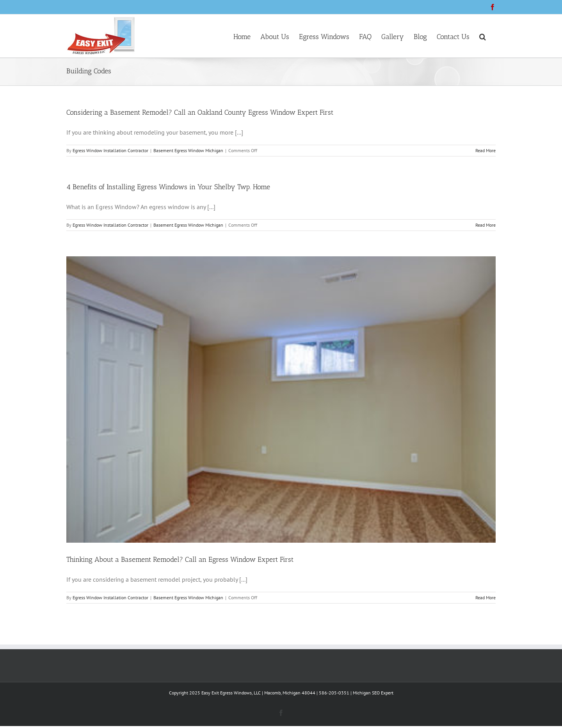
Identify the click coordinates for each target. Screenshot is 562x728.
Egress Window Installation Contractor (110, 150)
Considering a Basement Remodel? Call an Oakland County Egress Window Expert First (200, 112)
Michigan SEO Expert (373, 693)
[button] (483, 36)
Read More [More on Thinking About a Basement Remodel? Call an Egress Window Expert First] (486, 597)
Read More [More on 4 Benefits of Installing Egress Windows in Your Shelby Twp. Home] (486, 225)
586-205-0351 (334, 693)
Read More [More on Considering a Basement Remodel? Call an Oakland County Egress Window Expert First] (486, 150)
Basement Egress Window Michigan (188, 150)
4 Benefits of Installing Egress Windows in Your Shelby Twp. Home (168, 187)
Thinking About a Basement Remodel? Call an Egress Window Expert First (180, 559)
